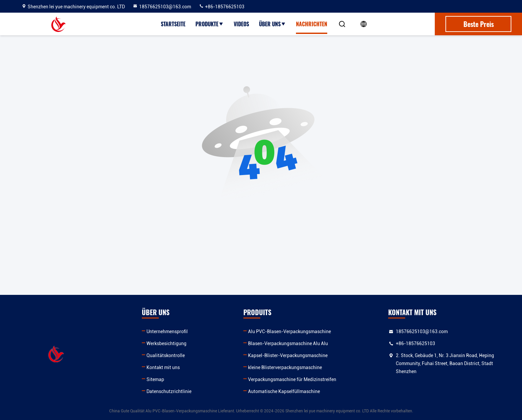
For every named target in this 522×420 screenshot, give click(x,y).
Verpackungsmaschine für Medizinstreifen (292, 379)
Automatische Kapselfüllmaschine (284, 391)
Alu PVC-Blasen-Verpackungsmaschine (289, 331)
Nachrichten (312, 24)
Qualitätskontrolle (166, 355)
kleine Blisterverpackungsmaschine (285, 367)
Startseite (173, 24)
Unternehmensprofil (167, 331)
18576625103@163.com (162, 7)
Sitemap (155, 379)
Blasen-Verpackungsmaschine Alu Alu (288, 343)
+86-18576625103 (222, 7)
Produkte (210, 24)
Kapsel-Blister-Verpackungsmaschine (288, 355)
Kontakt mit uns (163, 367)
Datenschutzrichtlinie (169, 391)
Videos (241, 24)
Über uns (272, 24)
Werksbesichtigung (166, 343)
